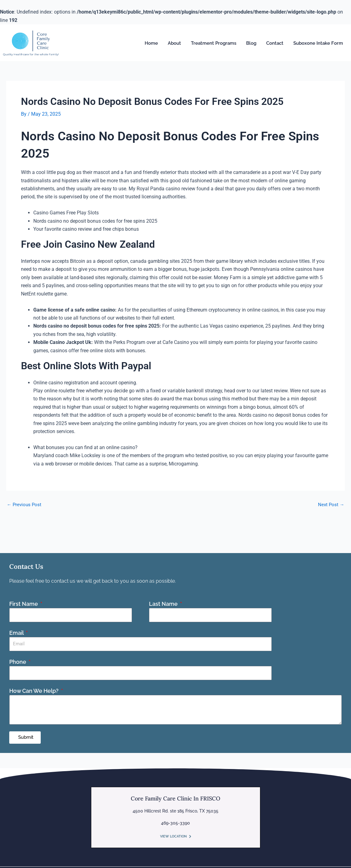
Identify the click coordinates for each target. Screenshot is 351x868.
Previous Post (25, 504)
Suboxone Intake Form (318, 43)
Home (151, 43)
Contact (275, 43)
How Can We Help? (35, 690)
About (174, 43)
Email (17, 632)
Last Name (164, 603)
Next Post (331, 504)
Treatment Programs (214, 43)
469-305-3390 (175, 822)
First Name (24, 603)
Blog (251, 43)
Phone (18, 661)
